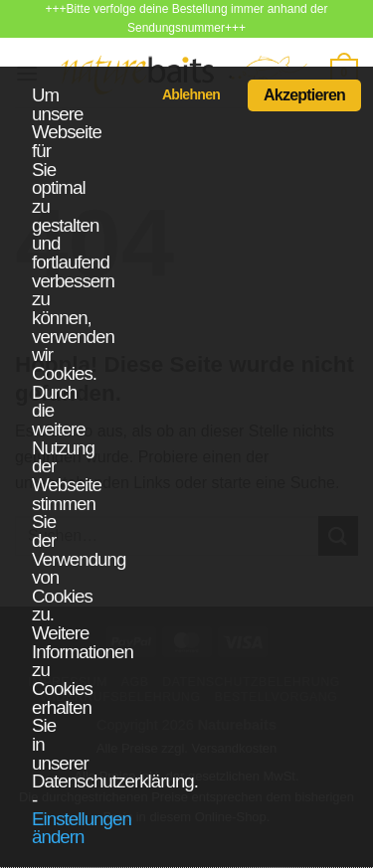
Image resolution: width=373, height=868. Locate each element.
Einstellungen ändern (82, 828)
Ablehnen (191, 94)
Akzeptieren (304, 95)
